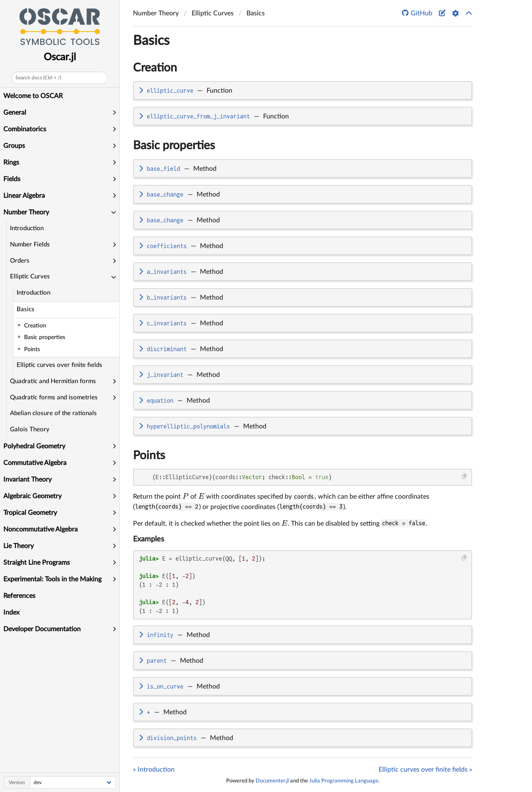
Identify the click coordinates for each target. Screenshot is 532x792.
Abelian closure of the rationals (53, 413)
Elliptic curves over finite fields (59, 365)
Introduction (27, 228)
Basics (26, 309)
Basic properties (174, 145)
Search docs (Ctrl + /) (38, 78)
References (19, 596)
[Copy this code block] (464, 476)
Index (11, 612)
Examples (149, 539)
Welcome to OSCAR (33, 96)
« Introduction (154, 770)
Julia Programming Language (344, 781)
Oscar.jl (60, 57)
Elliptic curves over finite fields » (425, 770)
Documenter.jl (272, 781)
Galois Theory (30, 429)
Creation (155, 68)
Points (149, 455)
